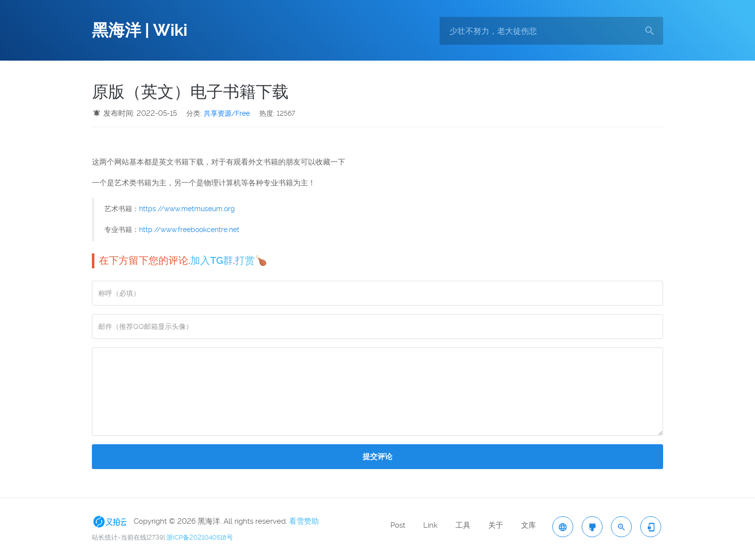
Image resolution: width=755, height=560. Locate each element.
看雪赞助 (304, 521)
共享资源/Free (227, 113)
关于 (496, 525)
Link (430, 525)
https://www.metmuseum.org (187, 209)
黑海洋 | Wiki (140, 30)
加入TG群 (212, 260)
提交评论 (377, 457)
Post (398, 525)
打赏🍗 (251, 260)
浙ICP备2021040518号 (200, 537)
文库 (528, 525)
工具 (463, 525)
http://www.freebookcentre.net (189, 230)
